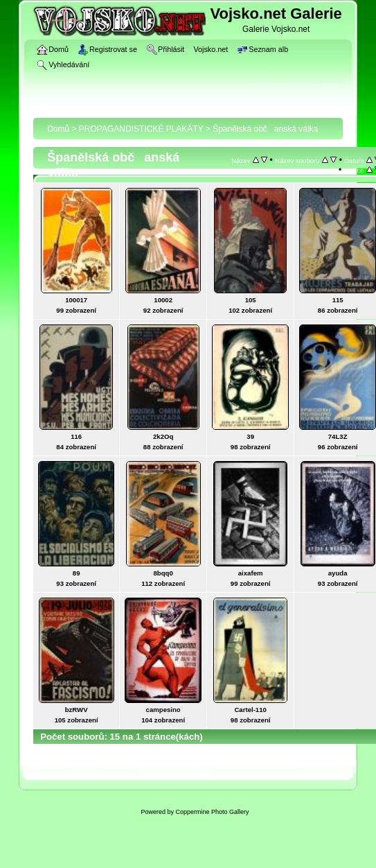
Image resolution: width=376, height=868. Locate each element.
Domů (58, 129)
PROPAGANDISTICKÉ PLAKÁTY (141, 129)
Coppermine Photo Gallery (212, 812)
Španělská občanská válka (265, 129)
